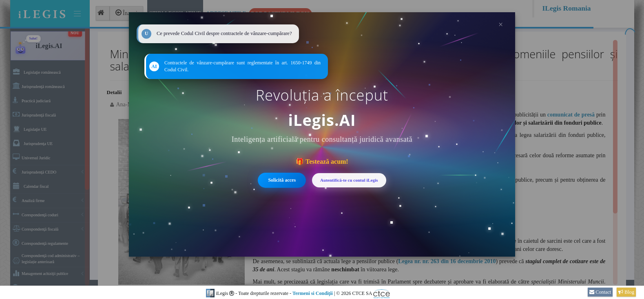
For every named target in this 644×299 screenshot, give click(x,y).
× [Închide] (501, 24)
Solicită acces (282, 180)
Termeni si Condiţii (313, 293)
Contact (600, 292)
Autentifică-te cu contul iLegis (349, 180)
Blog (626, 292)
